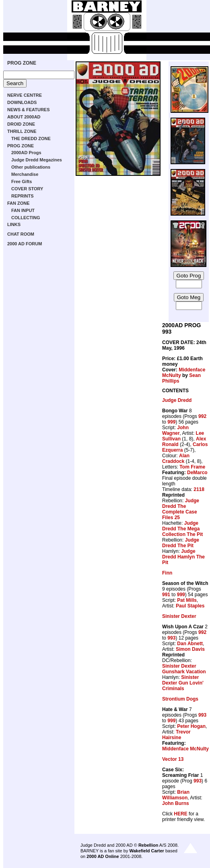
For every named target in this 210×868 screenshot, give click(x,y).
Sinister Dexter (179, 616)
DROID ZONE (21, 124)
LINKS (14, 224)
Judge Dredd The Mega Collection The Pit (182, 529)
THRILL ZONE (22, 131)
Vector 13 (173, 759)
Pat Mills (187, 600)
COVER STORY (27, 189)
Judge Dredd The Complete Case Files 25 (181, 509)
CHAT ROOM (21, 234)
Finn (167, 573)
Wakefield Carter (146, 851)
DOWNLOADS (22, 102)
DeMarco (197, 473)
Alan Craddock (176, 458)
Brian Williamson (176, 795)
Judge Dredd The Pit (181, 543)
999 (171, 422)
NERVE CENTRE (25, 95)
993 (171, 638)
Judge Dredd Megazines (37, 160)
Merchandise (25, 174)
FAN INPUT (23, 210)
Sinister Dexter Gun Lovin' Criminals (183, 683)
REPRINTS (23, 196)
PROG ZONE (22, 63)
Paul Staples (190, 606)
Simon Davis (190, 649)
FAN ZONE (19, 203)
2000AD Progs (26, 153)
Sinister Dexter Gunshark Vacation (184, 669)
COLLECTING (26, 218)
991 (166, 595)
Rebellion (148, 845)
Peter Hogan (191, 726)
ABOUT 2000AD (24, 117)
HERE (180, 814)
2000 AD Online (103, 856)
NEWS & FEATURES (29, 110)
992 (202, 416)
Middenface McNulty (185, 749)
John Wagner (175, 430)
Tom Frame (192, 467)
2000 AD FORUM (25, 244)
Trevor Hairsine (176, 735)
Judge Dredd (177, 400)
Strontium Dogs (180, 699)
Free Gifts (22, 181)
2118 (199, 489)
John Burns (176, 803)
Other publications (31, 167)
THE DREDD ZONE (31, 139)
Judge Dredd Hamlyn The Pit (183, 557)
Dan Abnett (190, 644)
